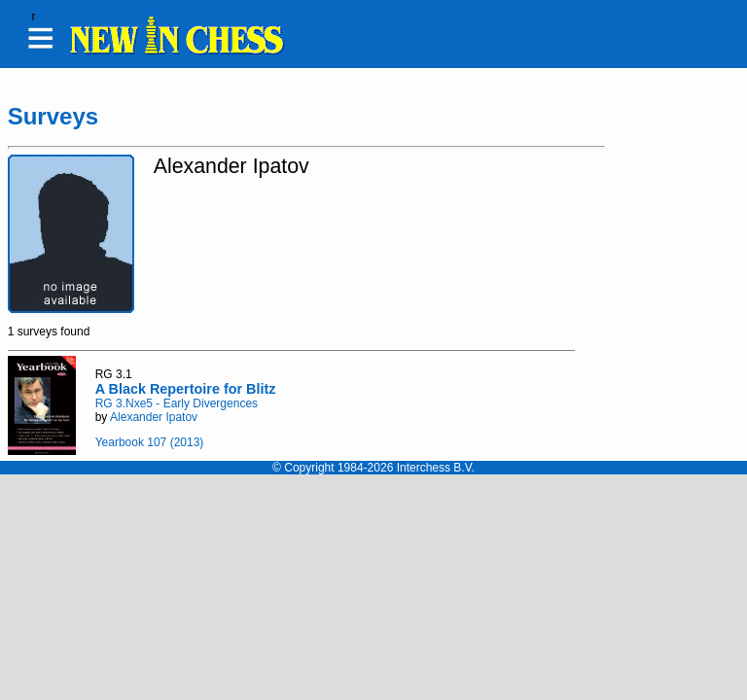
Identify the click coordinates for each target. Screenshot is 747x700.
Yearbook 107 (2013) (150, 442)
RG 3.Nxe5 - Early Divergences (177, 403)
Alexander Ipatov (154, 417)
